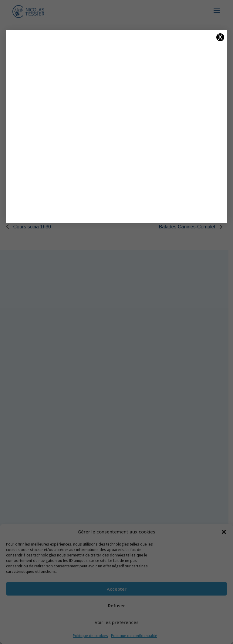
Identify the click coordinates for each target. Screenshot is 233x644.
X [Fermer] (220, 37)
